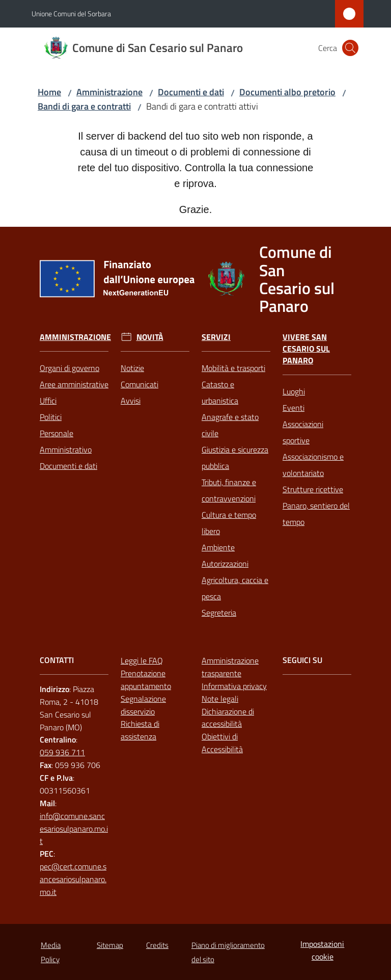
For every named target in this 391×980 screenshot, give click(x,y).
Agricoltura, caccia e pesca (235, 588)
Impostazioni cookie (322, 950)
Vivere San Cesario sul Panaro (306, 349)
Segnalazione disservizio (143, 705)
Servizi (216, 337)
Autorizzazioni (225, 564)
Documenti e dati (191, 92)
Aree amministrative (74, 384)
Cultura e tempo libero (229, 523)
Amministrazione (109, 92)
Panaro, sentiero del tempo (316, 514)
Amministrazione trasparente (230, 667)
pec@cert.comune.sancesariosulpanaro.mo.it (73, 879)
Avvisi (131, 401)
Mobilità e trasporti (233, 368)
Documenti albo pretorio (287, 92)
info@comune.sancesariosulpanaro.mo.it (74, 829)
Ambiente (218, 547)
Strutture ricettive (313, 489)
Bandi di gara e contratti (84, 106)
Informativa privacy (234, 686)
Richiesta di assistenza (140, 730)
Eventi (294, 408)
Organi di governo (69, 368)
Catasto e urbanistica (220, 392)
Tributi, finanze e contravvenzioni (229, 490)
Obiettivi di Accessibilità (222, 743)
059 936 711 (62, 752)
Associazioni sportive (303, 432)
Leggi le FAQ (142, 660)
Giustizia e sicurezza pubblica (235, 458)
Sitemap (110, 945)
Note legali (220, 699)
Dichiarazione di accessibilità (228, 718)
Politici (51, 417)
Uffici (48, 401)
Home (49, 92)
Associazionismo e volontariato (313, 465)
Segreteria (219, 613)
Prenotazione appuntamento (146, 680)
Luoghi (294, 391)
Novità (150, 337)
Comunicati (139, 384)
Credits (157, 945)
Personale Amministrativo (66, 441)
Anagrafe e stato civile (230, 425)
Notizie (132, 368)
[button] (350, 48)
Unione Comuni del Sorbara (71, 14)
